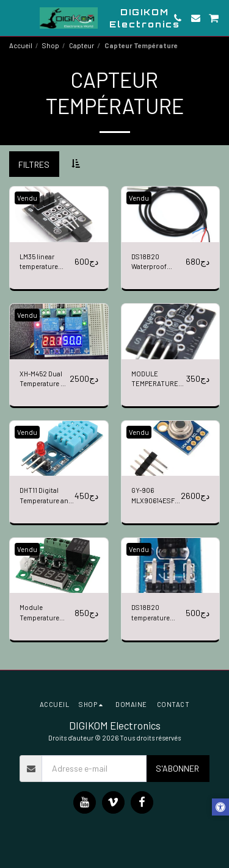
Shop (51, 45)
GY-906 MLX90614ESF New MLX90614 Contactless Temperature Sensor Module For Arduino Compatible (154, 496)
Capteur (82, 45)
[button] (13, 18)
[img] (59, 214)
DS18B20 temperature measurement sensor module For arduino (154, 613)
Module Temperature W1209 (39, 613)
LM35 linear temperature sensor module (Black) (42, 263)
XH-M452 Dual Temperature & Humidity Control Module (44, 380)
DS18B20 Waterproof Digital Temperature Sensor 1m (151, 263)
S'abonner (177, 768)
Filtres (34, 164)
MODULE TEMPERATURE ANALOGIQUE (155, 380)
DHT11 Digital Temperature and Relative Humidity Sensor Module (46, 496)
